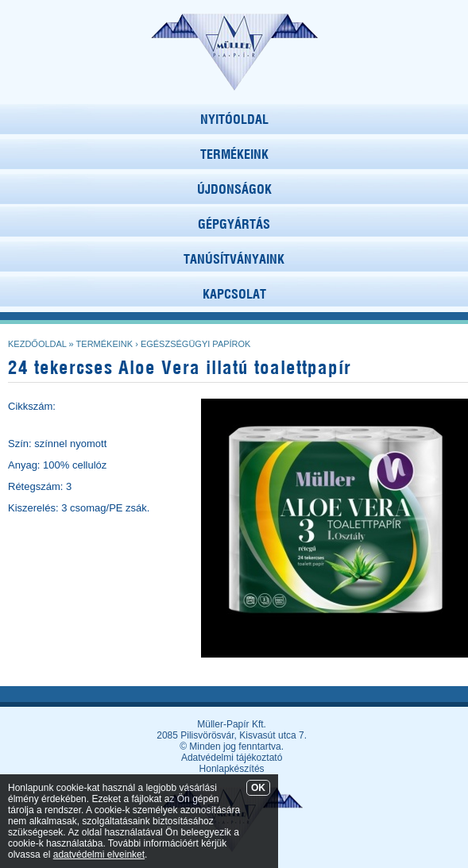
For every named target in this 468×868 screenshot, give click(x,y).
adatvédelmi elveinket (99, 854)
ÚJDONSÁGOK (234, 189)
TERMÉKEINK (234, 154)
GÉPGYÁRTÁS (234, 224)
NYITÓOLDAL (234, 119)
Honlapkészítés (232, 769)
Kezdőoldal (37, 344)
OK (258, 788)
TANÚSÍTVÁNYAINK (234, 259)
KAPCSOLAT (234, 294)
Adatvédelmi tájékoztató (232, 758)
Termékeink (105, 344)
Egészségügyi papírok (196, 344)
